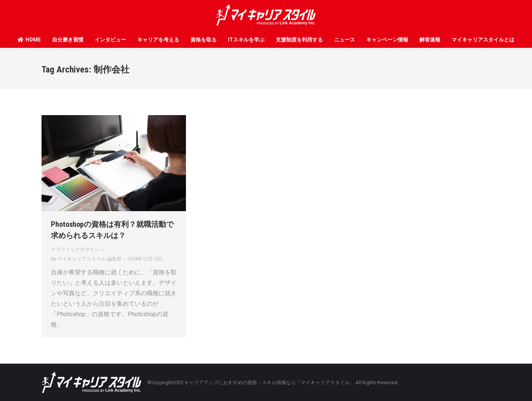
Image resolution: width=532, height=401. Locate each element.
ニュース (345, 40)
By (86, 259)
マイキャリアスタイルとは (483, 40)
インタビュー (110, 40)
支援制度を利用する (299, 40)
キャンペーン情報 (387, 40)
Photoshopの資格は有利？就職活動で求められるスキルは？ (112, 230)
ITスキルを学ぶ (246, 40)
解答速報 (430, 40)
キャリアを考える (158, 40)
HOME (29, 40)
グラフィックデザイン (75, 249)
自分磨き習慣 (68, 40)
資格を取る (204, 40)
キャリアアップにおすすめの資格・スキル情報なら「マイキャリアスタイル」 (269, 383)
